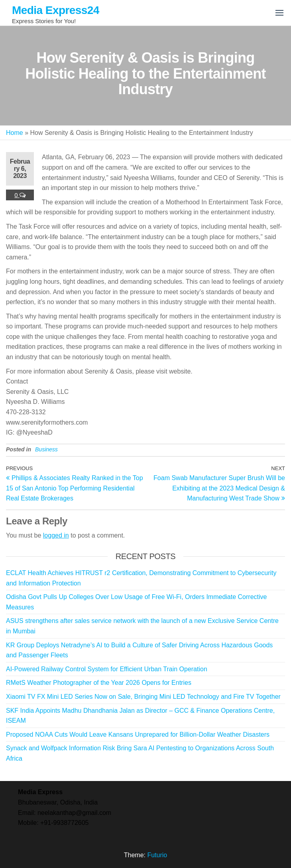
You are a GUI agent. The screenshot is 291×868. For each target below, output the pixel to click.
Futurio (157, 855)
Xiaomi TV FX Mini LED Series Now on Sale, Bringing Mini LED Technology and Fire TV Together (143, 697)
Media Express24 (56, 10)
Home (15, 133)
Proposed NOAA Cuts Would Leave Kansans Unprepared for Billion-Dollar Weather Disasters (138, 735)
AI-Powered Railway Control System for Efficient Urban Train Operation (107, 669)
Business (46, 449)
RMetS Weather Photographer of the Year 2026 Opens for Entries (99, 683)
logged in (56, 535)
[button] (279, 13)
